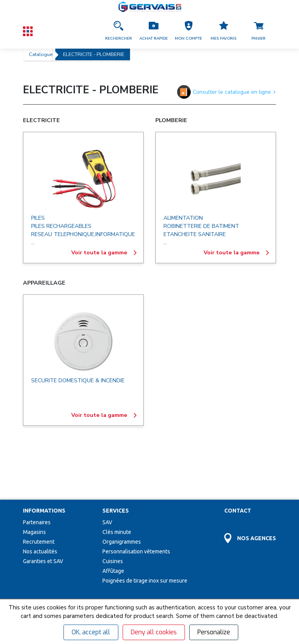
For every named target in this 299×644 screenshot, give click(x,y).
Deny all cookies (154, 632)
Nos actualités (40, 493)
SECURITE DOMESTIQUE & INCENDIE (78, 381)
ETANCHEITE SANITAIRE (195, 234)
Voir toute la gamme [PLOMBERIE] (237, 253)
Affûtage (113, 513)
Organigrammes (122, 484)
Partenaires (37, 464)
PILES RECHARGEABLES (61, 226)
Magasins (34, 474)
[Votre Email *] (68, 582)
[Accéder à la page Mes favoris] (223, 31)
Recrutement (39, 484)
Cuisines (113, 503)
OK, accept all (91, 632)
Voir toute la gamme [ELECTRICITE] (104, 253)
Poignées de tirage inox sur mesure (145, 523)
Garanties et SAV (43, 503)
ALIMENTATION (183, 218)
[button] (188, 31)
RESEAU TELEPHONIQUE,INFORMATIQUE (83, 234)
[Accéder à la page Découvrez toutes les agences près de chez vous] (250, 476)
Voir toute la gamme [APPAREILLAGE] (104, 415)
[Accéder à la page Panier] (259, 31)
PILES (38, 218)
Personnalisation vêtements (136, 493)
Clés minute (117, 474)
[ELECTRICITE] (83, 179)
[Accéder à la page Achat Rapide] (153, 31)
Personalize (214, 632)
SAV (107, 464)
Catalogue (41, 54)
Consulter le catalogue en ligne (227, 92)
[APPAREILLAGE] (83, 341)
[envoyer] (140, 582)
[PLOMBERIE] (216, 179)
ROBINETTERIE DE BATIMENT (201, 226)
